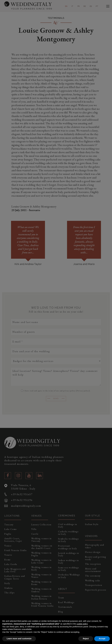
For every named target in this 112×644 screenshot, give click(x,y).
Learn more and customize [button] (19, 639)
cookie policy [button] (82, 624)
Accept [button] (102, 639)
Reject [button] (86, 639)
